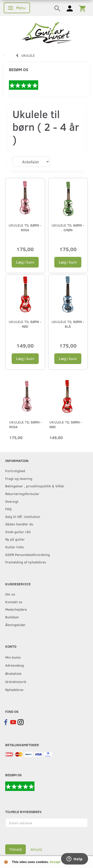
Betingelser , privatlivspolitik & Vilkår (35, 486)
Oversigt (12, 501)
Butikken (12, 617)
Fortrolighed (15, 471)
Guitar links (15, 547)
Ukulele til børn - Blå (68, 324)
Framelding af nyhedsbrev (26, 562)
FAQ (8, 509)
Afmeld (36, 849)
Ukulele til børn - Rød (25, 324)
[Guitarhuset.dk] (46, 32)
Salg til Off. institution (23, 516)
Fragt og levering (19, 478)
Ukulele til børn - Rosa (25, 228)
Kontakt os (14, 602)
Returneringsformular (22, 494)
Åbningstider (15, 625)
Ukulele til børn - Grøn (68, 228)
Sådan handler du (19, 524)
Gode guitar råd (18, 532)
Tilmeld (15, 849)
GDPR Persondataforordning (28, 554)
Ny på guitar (15, 539)
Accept (55, 862)
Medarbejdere (16, 609)
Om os (10, 594)
